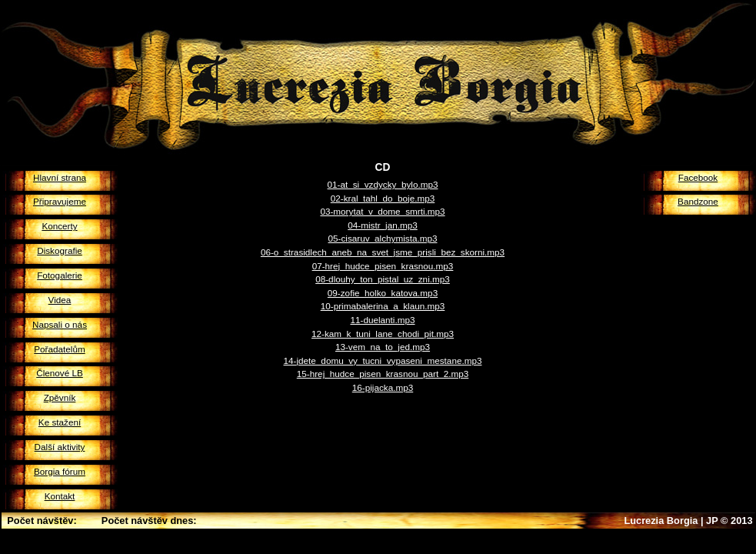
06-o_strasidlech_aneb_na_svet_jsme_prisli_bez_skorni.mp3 (383, 252)
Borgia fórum (60, 471)
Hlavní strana (60, 177)
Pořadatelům (59, 349)
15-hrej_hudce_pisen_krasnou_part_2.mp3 (383, 374)
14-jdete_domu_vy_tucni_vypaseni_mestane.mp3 (383, 360)
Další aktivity (60, 447)
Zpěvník (60, 397)
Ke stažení (60, 422)
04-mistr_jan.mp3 (383, 225)
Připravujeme (60, 201)
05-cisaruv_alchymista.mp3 (383, 238)
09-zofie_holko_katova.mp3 (383, 293)
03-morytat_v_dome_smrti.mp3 (382, 211)
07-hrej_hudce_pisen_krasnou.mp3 (383, 266)
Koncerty (59, 226)
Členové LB (60, 373)
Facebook (698, 177)
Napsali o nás (60, 324)
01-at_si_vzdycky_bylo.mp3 (383, 184)
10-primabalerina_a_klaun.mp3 (383, 306)
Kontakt (60, 496)
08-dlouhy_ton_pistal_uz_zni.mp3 (383, 279)
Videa (60, 300)
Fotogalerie (60, 275)
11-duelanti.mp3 (382, 320)
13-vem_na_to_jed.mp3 (383, 347)
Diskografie (60, 250)
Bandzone (698, 201)
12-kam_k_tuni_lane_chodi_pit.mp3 (383, 334)
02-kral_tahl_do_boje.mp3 (383, 198)
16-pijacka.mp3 (383, 387)
